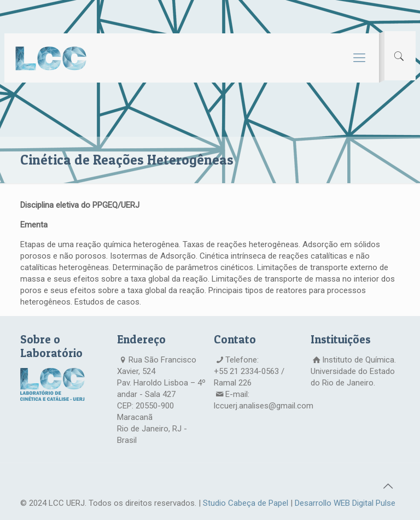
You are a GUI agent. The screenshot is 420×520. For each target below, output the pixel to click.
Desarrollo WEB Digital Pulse (345, 503)
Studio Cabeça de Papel (246, 503)
